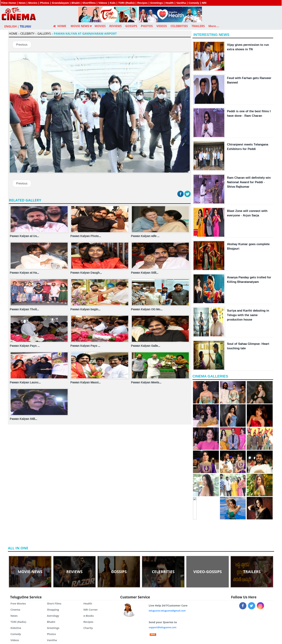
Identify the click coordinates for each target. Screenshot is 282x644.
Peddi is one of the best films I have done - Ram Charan (249, 113)
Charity (88, 628)
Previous (22, 45)
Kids (113, 3)
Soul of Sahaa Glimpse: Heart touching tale (248, 346)
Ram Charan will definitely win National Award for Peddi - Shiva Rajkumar (249, 182)
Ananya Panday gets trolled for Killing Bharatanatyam (249, 279)
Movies (33, 3)
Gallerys (44, 34)
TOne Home (8, 3)
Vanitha (181, 3)
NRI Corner (91, 610)
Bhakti (76, 3)
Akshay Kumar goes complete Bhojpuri (248, 246)
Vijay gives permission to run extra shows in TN (248, 47)
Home (13, 34)
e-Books (89, 616)
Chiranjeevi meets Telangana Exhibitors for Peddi (248, 147)
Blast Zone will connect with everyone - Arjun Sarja (247, 213)
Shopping (53, 610)
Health (170, 3)
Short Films (54, 603)
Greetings (156, 3)
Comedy (194, 3)
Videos (103, 3)
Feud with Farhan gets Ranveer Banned (249, 80)
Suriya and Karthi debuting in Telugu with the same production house (248, 315)
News (22, 3)
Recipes (142, 3)
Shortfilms (89, 3)
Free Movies (18, 603)
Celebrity (27, 34)
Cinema (15, 610)
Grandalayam (60, 3)
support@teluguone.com (163, 627)
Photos (45, 3)
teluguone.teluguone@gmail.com (167, 611)
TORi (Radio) (126, 3)
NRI (204, 3)
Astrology (53, 616)
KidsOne (16, 628)
